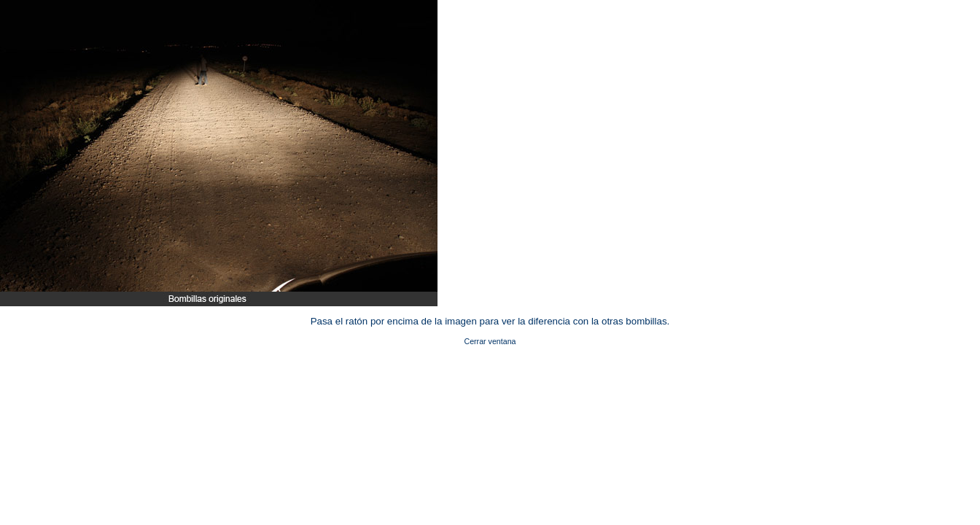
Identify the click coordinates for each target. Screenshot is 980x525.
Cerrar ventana (490, 341)
